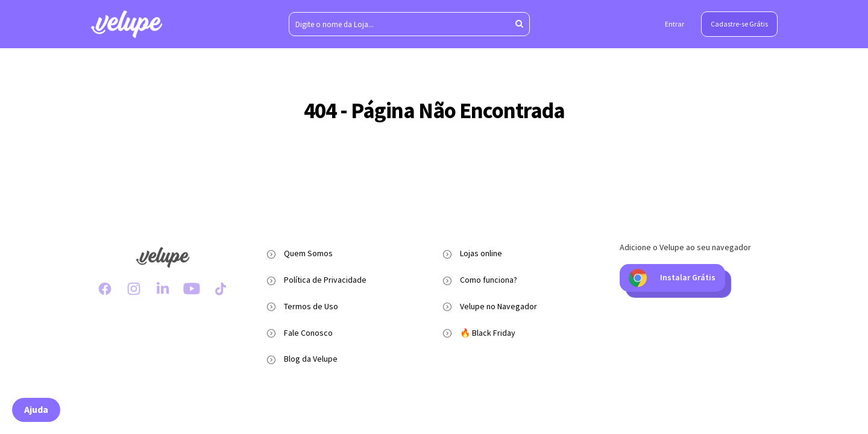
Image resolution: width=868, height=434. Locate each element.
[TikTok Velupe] (221, 289)
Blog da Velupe (311, 359)
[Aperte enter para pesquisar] (519, 24)
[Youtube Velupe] (192, 289)
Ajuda (36, 409)
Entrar (675, 24)
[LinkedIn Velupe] (163, 289)
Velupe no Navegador (498, 306)
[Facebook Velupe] (105, 289)
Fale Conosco (308, 333)
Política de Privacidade (325, 280)
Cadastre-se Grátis (739, 24)
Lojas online (481, 253)
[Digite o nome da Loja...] (409, 24)
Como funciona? (489, 280)
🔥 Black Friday (488, 333)
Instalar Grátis (672, 278)
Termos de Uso (311, 306)
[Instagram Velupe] (134, 289)
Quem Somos (308, 253)
